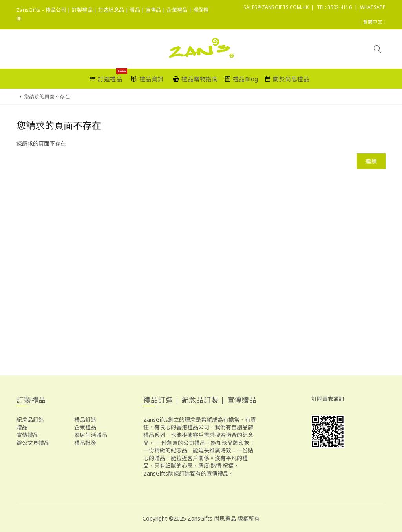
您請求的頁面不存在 (47, 97)
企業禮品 (85, 427)
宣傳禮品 (27, 435)
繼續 (371, 161)
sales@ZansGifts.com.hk (276, 7)
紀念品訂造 (30, 420)
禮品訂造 (85, 420)
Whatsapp (373, 7)
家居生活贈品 (91, 435)
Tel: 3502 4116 (334, 7)
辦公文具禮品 (33, 443)
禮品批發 (85, 443)
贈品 (22, 427)
